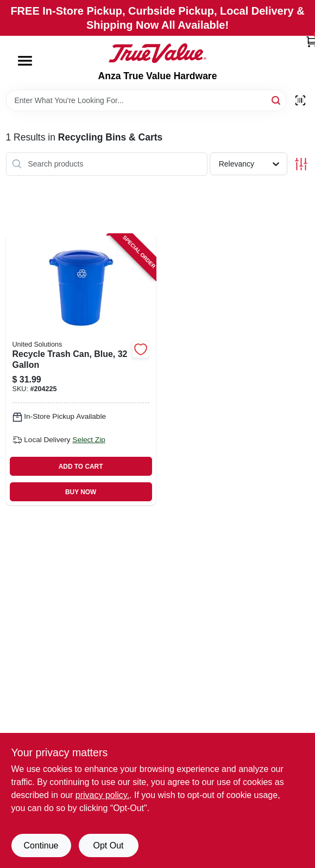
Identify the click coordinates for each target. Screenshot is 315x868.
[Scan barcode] (300, 100)
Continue (41, 845)
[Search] (277, 100)
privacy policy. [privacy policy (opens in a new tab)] (102, 795)
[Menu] (25, 61)
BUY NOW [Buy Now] (81, 492)
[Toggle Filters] (301, 164)
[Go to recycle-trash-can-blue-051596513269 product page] (81, 370)
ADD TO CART (81, 467)
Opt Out (108, 845)
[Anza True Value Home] (157, 53)
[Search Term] (146, 100)
